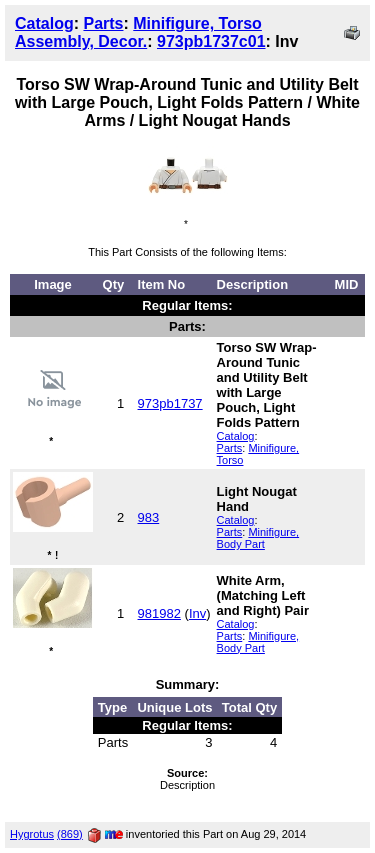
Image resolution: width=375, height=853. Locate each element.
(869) (70, 834)
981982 (159, 613)
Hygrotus (32, 834)
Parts (103, 23)
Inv (197, 613)
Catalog (44, 23)
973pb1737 (170, 403)
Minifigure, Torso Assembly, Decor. (138, 32)
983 (149, 517)
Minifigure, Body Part (258, 538)
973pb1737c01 (211, 41)
